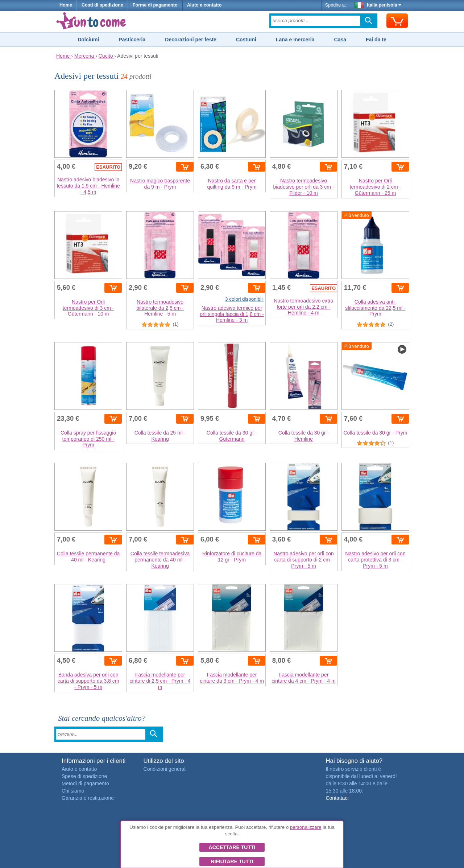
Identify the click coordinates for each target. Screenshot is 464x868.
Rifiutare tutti (232, 861)
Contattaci (337, 798)
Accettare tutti (232, 847)
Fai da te (376, 40)
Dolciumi (88, 40)
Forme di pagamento (155, 5)
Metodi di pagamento (85, 783)
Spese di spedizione (84, 776)
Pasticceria (132, 40)
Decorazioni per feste (191, 40)
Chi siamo (73, 791)
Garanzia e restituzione (88, 798)
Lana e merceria (295, 40)
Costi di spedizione (102, 5)
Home (66, 5)
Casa (340, 40)
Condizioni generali (165, 769)
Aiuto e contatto (204, 5)
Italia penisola (378, 5)
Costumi (246, 40)
